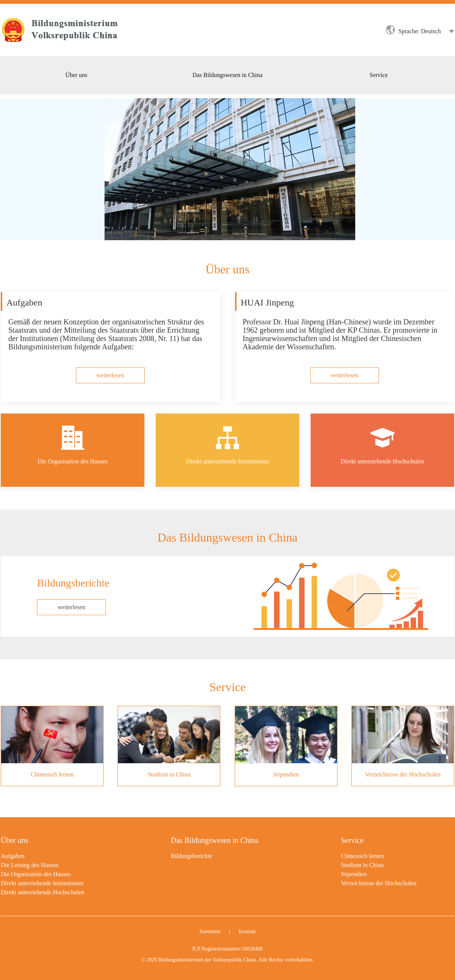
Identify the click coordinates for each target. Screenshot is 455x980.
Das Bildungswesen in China (215, 840)
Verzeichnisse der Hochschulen (379, 883)
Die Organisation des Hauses (36, 874)
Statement (210, 931)
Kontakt (247, 931)
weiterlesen (72, 607)
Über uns (15, 840)
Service (352, 840)
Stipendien (354, 874)
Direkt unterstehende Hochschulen (43, 892)
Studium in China (362, 865)
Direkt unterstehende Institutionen (42, 883)
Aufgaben (13, 856)
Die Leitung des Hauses (29, 865)
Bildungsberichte (191, 856)
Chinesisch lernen (362, 856)
